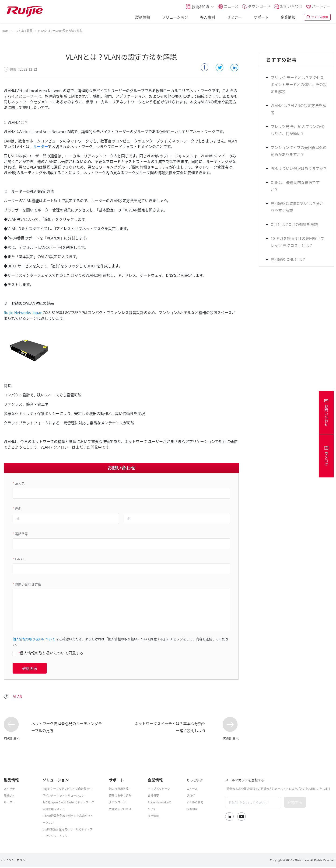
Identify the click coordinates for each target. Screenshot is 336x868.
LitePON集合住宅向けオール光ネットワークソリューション (67, 833)
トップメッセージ (159, 789)
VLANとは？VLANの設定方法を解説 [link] (60, 31)
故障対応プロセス (120, 809)
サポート (261, 17)
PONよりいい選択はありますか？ (299, 168)
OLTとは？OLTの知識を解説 (294, 224)
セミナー (234, 17)
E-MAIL (20, 559)
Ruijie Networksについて (159, 806)
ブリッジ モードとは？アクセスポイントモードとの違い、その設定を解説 (299, 84)
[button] (200, 7)
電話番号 (21, 534)
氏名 (18, 508)
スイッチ (9, 789)
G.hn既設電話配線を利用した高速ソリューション (68, 819)
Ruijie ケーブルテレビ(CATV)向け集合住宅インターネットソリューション (67, 792)
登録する (295, 802)
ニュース (192, 789)
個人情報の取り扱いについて (34, 639)
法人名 (20, 483)
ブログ (191, 795)
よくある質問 (24, 31)
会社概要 (153, 795)
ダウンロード (117, 802)
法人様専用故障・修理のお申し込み (120, 792)
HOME (6, 31)
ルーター (9, 802)
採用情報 (153, 816)
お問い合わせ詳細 (28, 584)
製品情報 (143, 17)
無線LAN (9, 795)
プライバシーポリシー (14, 860)
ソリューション (175, 17)
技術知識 (192, 809)
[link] (6, 31)
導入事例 (207, 17)
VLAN (18, 696)
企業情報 (288, 17)
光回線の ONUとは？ (288, 259)
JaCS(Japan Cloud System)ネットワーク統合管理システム (68, 806)
